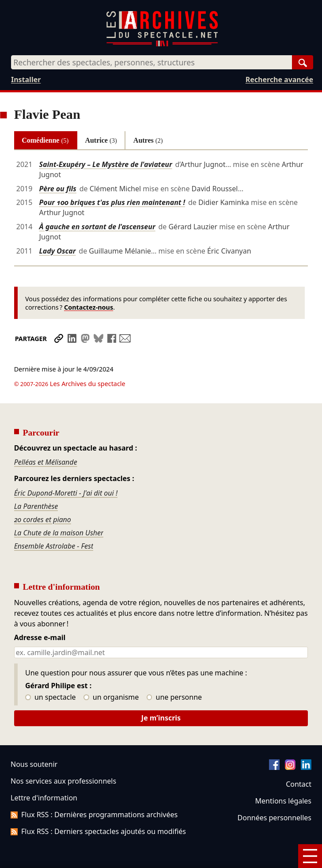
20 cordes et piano (43, 495)
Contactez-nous (89, 307)
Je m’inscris (161, 693)
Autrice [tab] (101, 140)
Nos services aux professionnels (63, 756)
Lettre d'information (44, 773)
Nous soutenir (34, 739)
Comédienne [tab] (45, 140)
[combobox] (152, 62)
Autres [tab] (148, 140)
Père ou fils (58, 189)
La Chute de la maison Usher (59, 508)
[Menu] (310, 856)
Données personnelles (275, 793)
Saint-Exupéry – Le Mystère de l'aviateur (106, 164)
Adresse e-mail (40, 613)
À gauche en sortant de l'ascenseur (97, 227)
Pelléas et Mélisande (46, 437)
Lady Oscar (58, 251)
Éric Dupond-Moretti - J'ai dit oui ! (66, 468)
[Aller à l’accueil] (162, 44)
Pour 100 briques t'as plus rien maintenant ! (112, 202)
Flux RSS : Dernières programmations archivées (94, 790)
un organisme (111, 673)
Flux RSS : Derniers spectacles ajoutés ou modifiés (98, 807)
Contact (299, 759)
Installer (26, 80)
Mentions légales (283, 776)
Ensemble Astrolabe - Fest (54, 521)
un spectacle (51, 673)
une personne (174, 673)
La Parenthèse (36, 481)
